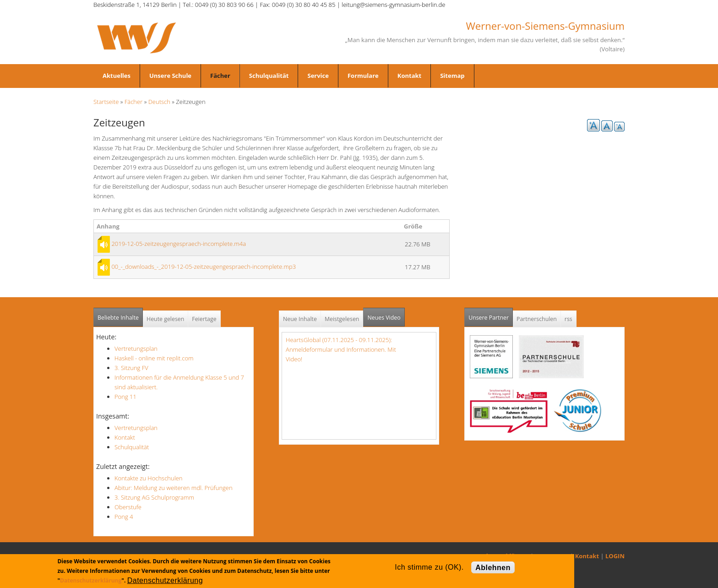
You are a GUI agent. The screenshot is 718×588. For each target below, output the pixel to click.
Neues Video (384, 318)
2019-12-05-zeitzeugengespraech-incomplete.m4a (179, 244)
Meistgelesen (342, 319)
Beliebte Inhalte (118, 318)
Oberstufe (128, 507)
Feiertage (204, 319)
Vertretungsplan (136, 348)
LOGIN (615, 556)
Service (318, 76)
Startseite (106, 102)
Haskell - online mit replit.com (154, 358)
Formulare (363, 76)
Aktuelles (117, 76)
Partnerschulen (537, 319)
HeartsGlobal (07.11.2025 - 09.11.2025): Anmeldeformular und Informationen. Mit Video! (341, 349)
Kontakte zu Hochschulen (148, 478)
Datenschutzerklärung (91, 580)
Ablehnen (493, 568)
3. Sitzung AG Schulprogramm (154, 497)
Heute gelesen (165, 319)
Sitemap (452, 76)
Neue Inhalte (300, 319)
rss (568, 319)
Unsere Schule (170, 76)
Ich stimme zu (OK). (429, 567)
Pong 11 (125, 397)
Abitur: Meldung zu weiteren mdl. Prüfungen (174, 488)
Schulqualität (269, 76)
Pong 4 (124, 517)
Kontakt (409, 76)
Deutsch (159, 102)
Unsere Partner (491, 315)
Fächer (220, 76)
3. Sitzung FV (131, 368)
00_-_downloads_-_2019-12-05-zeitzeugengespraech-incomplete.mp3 (204, 267)
